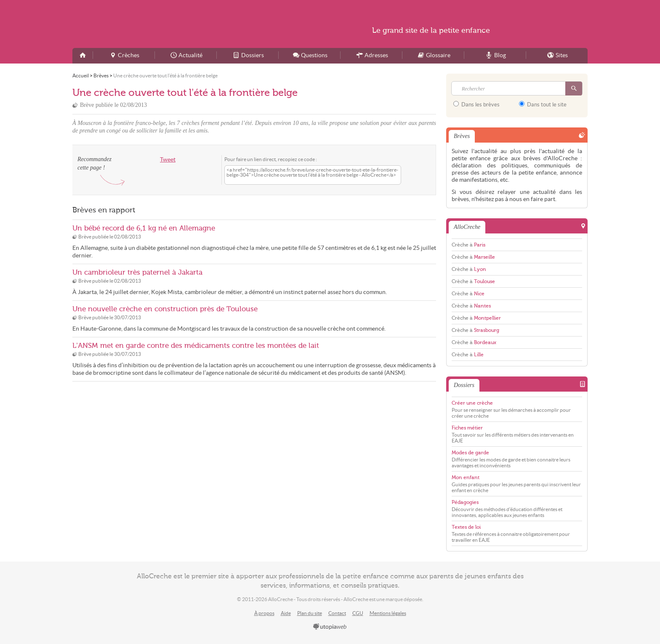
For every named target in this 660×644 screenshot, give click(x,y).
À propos (264, 613)
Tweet (168, 160)
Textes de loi (466, 527)
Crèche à (468, 245)
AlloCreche (154, 24)
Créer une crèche (472, 403)
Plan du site (310, 613)
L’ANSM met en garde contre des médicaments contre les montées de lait (196, 346)
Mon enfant (466, 477)
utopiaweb (330, 627)
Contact (337, 613)
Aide (286, 613)
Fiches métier (467, 428)
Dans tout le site (543, 104)
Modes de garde (470, 453)
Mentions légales (388, 613)
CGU (358, 613)
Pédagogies (465, 502)
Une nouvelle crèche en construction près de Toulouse (165, 309)
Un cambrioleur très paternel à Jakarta (137, 272)
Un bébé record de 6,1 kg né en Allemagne (144, 228)
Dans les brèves (476, 104)
